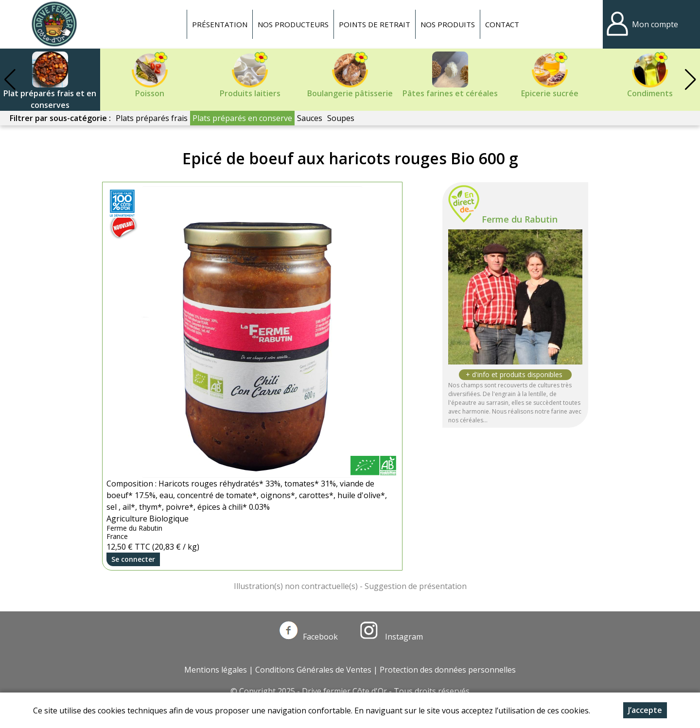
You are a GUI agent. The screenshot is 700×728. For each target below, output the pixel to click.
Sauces (310, 118)
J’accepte (645, 710)
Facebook (309, 637)
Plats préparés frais (152, 118)
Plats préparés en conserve (242, 118)
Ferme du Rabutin (520, 219)
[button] (690, 80)
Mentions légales (216, 670)
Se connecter (133, 559)
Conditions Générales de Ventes (313, 670)
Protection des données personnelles (448, 670)
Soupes (341, 118)
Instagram (391, 637)
